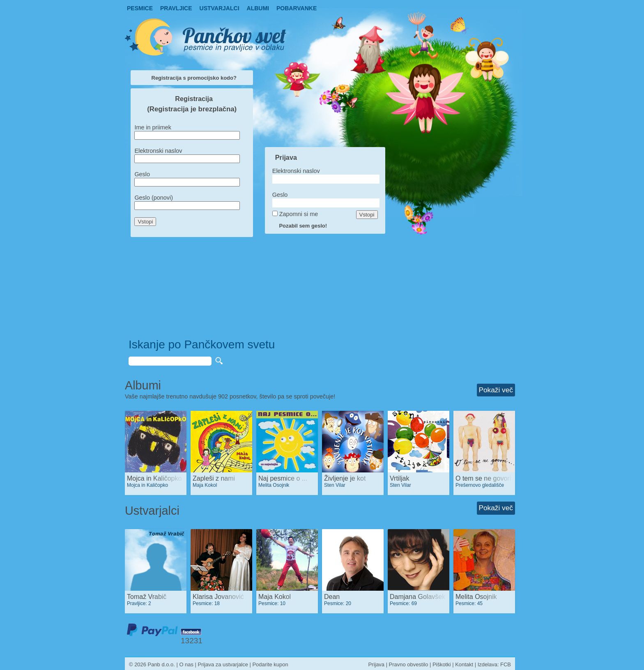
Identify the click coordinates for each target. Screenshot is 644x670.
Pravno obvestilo (409, 664)
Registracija (194, 99)
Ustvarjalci (220, 8)
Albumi (258, 8)
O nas (186, 664)
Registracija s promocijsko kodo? (194, 78)
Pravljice (176, 8)
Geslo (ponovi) (154, 198)
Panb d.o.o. (161, 664)
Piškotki (442, 664)
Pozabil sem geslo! (303, 226)
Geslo (142, 174)
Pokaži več (496, 390)
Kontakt (464, 664)
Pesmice (140, 8)
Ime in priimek (153, 127)
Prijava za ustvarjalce (223, 664)
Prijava (286, 157)
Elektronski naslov (158, 151)
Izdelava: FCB (494, 664)
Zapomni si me (299, 214)
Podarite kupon (270, 664)
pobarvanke (297, 8)
